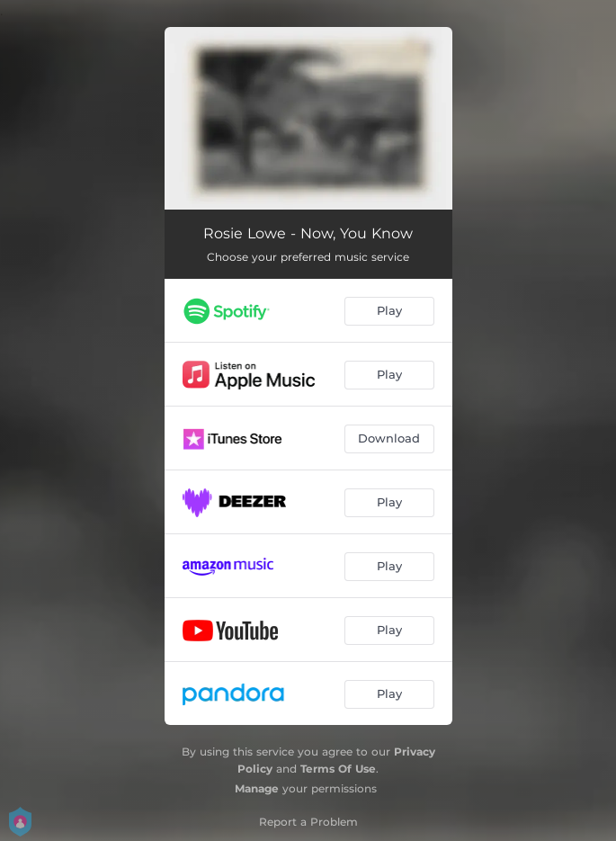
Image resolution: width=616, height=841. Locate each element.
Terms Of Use (338, 769)
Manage (257, 788)
